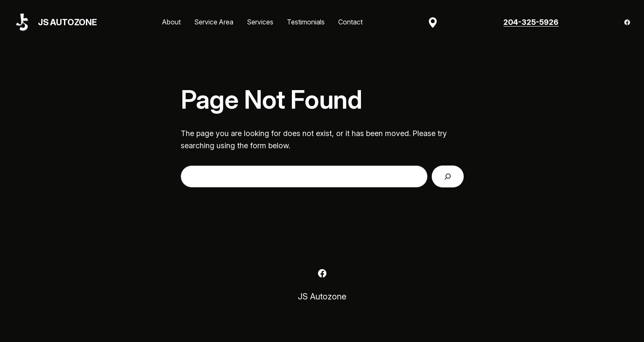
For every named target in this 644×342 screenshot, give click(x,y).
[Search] (448, 176)
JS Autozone (67, 22)
